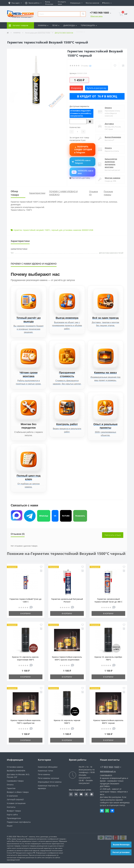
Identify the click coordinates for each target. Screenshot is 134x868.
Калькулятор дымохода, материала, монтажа (111, 163)
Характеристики (37, 193)
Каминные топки (45, 775)
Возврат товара (14, 815)
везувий (40, 230)
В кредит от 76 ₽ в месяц (97, 96)
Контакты (11, 812)
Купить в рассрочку (96, 88)
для (61, 230)
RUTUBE (66, 520)
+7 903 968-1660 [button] (111, 772)
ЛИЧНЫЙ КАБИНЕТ (15, 804)
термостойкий (29, 230)
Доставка (109, 124)
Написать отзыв (113, 540)
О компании (12, 800)
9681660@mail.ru (108, 776)
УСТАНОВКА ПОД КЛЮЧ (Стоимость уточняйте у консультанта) (81, 113)
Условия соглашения (16, 808)
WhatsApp (44, 520)
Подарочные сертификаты (19, 827)
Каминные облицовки (48, 772)
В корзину (76, 88)
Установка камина (15, 772)
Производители (14, 823)
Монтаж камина (112, 178)
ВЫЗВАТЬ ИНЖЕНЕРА (16, 775)
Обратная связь (96, 16)
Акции (10, 830)
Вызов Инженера (121, 845)
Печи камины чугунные (49, 783)
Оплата (108, 108)
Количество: (75, 127)
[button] (15, 3)
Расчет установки (121, 852)
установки (68, 230)
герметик (18, 230)
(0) (90, 66)
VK (55, 520)
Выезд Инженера (113, 137)
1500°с (47, 230)
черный (55, 230)
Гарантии (11, 793)
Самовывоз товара (15, 785)
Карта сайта (12, 819)
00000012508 (87, 230)
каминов (77, 230)
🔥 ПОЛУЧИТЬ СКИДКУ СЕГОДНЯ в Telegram (82, 150)
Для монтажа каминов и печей (111, 253)
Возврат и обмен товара (18, 797)
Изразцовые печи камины (50, 787)
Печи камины (44, 779)
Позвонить (80, 520)
